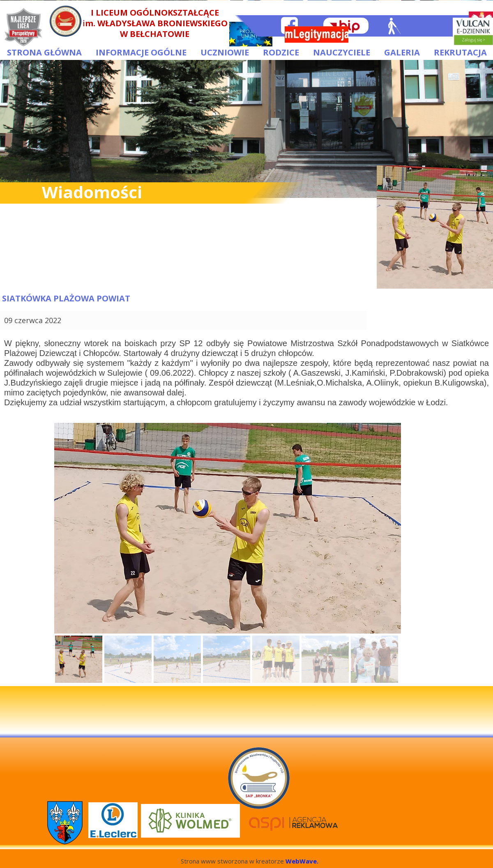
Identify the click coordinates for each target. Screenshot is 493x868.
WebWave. (302, 861)
